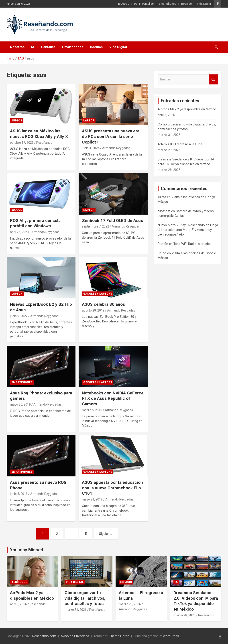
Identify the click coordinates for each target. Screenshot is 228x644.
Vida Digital (204, 4)
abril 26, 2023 (19, 232)
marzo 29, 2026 (130, 604)
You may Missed (26, 550)
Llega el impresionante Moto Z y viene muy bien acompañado (188, 230)
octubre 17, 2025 (22, 143)
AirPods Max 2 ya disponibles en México (187, 109)
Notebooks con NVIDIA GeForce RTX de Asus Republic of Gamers (113, 398)
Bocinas (186, 4)
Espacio (126, 582)
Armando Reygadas (116, 148)
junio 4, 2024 (91, 148)
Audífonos (19, 582)
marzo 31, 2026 (76, 610)
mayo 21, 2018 (92, 499)
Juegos (17, 121)
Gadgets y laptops (98, 294)
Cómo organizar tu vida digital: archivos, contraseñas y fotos (85, 598)
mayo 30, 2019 (20, 404)
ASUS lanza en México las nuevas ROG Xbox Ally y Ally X (39, 134)
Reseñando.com (44, 636)
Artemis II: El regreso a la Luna (180, 144)
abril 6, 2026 (18, 604)
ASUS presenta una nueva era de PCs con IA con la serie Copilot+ (111, 136)
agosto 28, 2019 (93, 310)
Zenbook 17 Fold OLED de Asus (112, 220)
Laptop (89, 121)
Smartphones (167, 4)
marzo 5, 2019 (92, 410)
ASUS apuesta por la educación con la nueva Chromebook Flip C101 (112, 488)
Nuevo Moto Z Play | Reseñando (181, 225)
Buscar (214, 79)
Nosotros (123, 4)
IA (136, 4)
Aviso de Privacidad (75, 636)
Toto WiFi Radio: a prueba (192, 244)
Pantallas (148, 4)
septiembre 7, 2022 (96, 226)
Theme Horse (119, 636)
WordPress (171, 636)
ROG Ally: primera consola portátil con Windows (35, 223)
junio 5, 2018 (19, 494)
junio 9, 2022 (19, 316)
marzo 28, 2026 (184, 615)
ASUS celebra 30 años (103, 304)
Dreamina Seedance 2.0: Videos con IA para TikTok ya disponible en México (196, 601)
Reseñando (44, 143)
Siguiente (106, 534)
